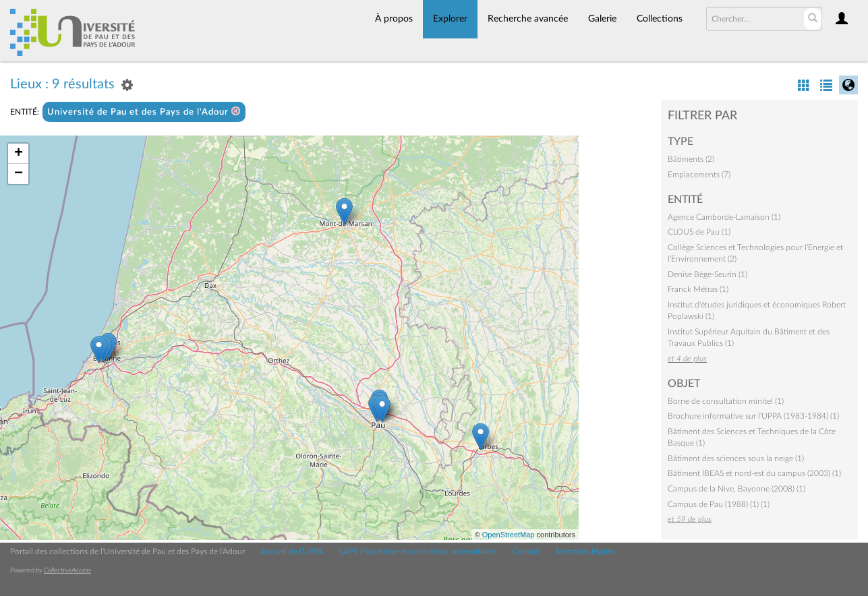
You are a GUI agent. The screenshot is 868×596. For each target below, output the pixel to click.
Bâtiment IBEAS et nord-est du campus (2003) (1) (754, 473)
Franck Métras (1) (698, 289)
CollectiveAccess (67, 570)
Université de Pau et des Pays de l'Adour (144, 112)
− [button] (19, 174)
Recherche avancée (528, 19)
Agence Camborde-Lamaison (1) (724, 217)
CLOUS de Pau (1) (699, 232)
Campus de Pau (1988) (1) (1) (719, 504)
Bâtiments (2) (691, 159)
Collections (660, 19)
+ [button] (19, 154)
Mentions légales (585, 552)
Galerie (602, 19)
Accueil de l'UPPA (292, 552)
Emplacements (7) (699, 175)
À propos (394, 19)
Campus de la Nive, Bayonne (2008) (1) (736, 489)
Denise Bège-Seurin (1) (707, 274)
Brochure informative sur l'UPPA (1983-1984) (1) (753, 416)
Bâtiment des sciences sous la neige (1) (736, 458)
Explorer (450, 19)
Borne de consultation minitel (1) (726, 401)
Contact (526, 552)
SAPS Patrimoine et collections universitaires (417, 552)
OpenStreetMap (509, 535)
